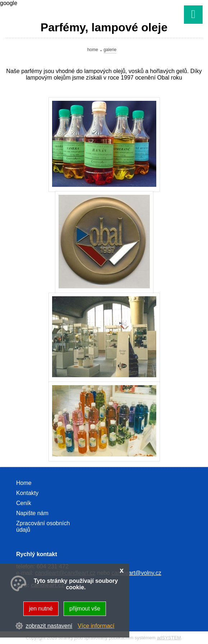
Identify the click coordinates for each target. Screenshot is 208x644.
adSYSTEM (169, 638)
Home (93, 50)
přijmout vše (85, 609)
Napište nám (32, 513)
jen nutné (41, 609)
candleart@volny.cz (136, 573)
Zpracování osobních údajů (43, 526)
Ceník (24, 503)
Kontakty (27, 493)
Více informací (96, 626)
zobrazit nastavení (49, 626)
